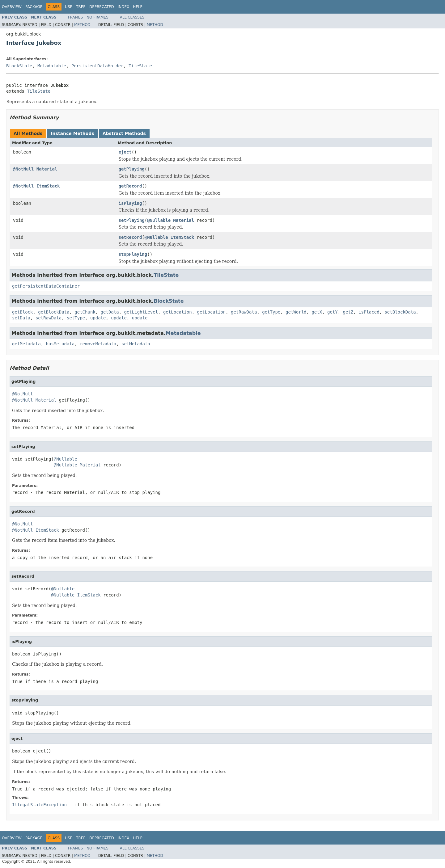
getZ (348, 312)
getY (333, 312)
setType (76, 318)
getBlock (22, 312)
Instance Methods (72, 133)
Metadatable (52, 66)
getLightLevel (141, 312)
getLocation (178, 312)
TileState (140, 66)
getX (317, 312)
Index (124, 7)
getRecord (130, 186)
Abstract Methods (124, 133)
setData (21, 318)
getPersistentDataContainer (46, 286)
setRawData (49, 318)
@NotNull (23, 169)
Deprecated (102, 7)
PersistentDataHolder (97, 66)
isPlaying (130, 203)
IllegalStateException (39, 805)
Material (47, 169)
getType (271, 312)
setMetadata (136, 344)
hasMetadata (60, 344)
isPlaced (369, 312)
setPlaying (132, 220)
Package (34, 7)
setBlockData (400, 312)
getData (110, 312)
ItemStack (48, 186)
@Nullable (159, 220)
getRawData (244, 312)
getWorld (296, 312)
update (98, 318)
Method (82, 25)
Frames (76, 17)
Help (138, 7)
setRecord (130, 237)
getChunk (85, 312)
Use (69, 7)
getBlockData (54, 312)
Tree (81, 7)
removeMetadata (98, 344)
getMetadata (26, 344)
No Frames (97, 17)
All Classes (132, 17)
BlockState (19, 66)
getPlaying (132, 169)
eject (125, 152)
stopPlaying (133, 254)
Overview (12, 7)
